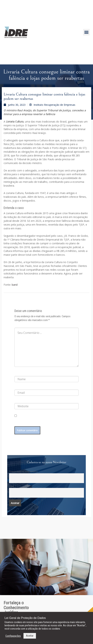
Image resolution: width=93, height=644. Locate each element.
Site (16, 400)
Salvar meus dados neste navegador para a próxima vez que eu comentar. (43, 422)
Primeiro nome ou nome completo (23, 471)
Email (11, 486)
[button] (86, 32)
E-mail (18, 387)
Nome (18, 373)
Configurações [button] (13, 636)
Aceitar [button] (30, 636)
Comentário (21, 325)
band (15, 285)
